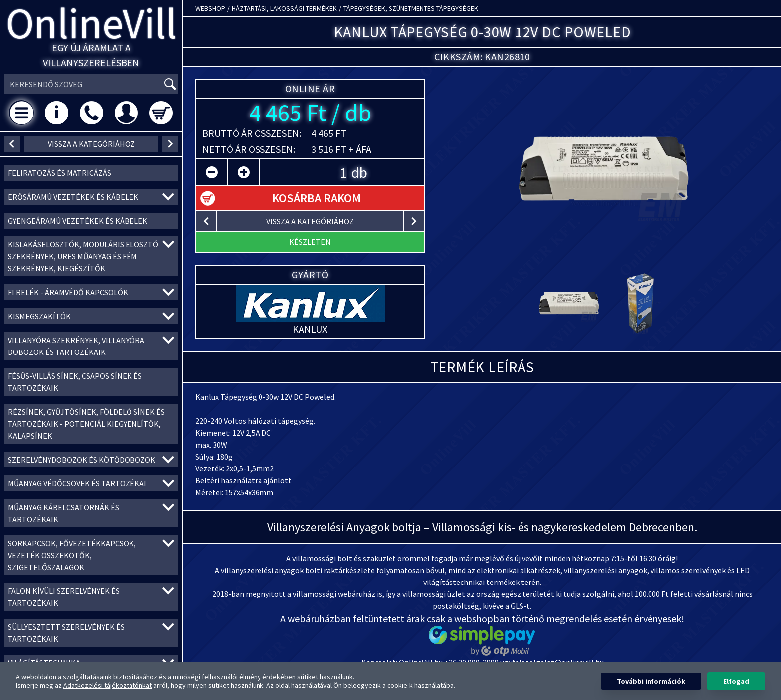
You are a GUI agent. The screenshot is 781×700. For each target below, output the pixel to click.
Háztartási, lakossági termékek (284, 8)
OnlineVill (91, 23)
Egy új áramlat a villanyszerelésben (91, 55)
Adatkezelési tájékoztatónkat (108, 685)
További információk (651, 681)
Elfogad (736, 681)
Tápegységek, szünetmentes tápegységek (411, 8)
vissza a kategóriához (91, 144)
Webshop (210, 8)
